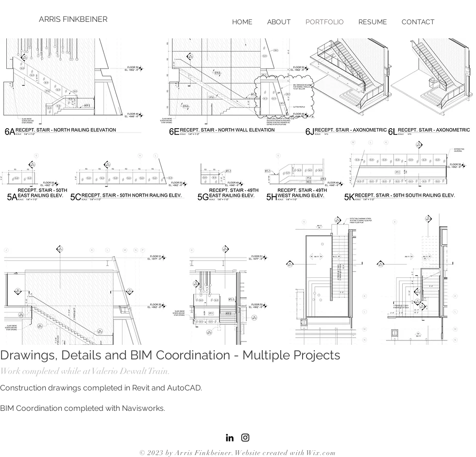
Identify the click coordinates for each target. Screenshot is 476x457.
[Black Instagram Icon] (245, 438)
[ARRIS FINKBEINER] (74, 19)
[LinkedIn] (230, 438)
